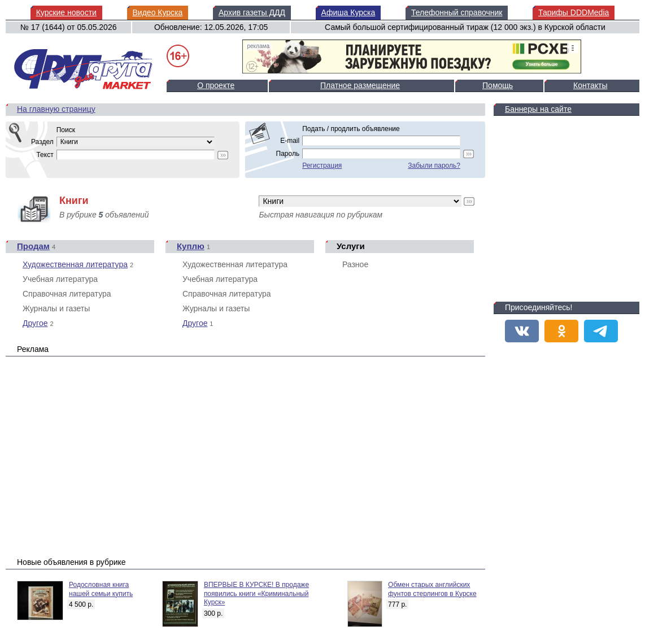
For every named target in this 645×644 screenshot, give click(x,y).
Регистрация (322, 166)
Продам (33, 246)
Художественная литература (75, 264)
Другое (35, 323)
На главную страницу (56, 109)
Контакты (590, 85)
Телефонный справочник (457, 12)
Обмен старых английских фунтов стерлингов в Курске (432, 589)
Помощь (498, 85)
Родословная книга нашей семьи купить (101, 589)
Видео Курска (158, 12)
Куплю (191, 246)
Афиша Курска (348, 12)
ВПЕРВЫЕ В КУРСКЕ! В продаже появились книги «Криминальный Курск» (256, 593)
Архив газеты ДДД (252, 12)
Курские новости (66, 12)
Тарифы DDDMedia (574, 12)
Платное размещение (360, 85)
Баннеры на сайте (538, 109)
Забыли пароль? (434, 166)
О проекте (216, 85)
